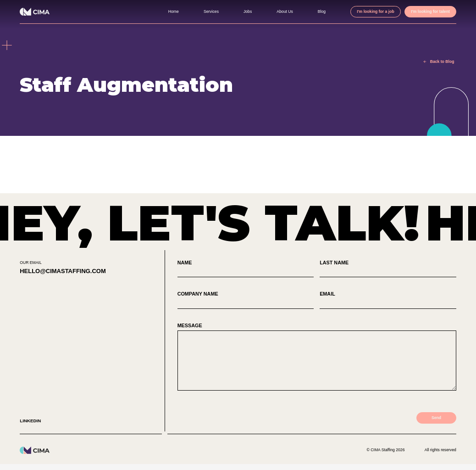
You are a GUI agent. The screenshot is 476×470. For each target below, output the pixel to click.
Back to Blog (439, 62)
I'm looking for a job (366, 11)
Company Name (246, 301)
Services (194, 11)
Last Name (388, 269)
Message (317, 361)
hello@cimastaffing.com (67, 271)
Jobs (232, 11)
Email (388, 301)
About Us (271, 11)
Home (155, 11)
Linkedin (31, 427)
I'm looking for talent (427, 11)
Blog (309, 11)
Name (246, 269)
